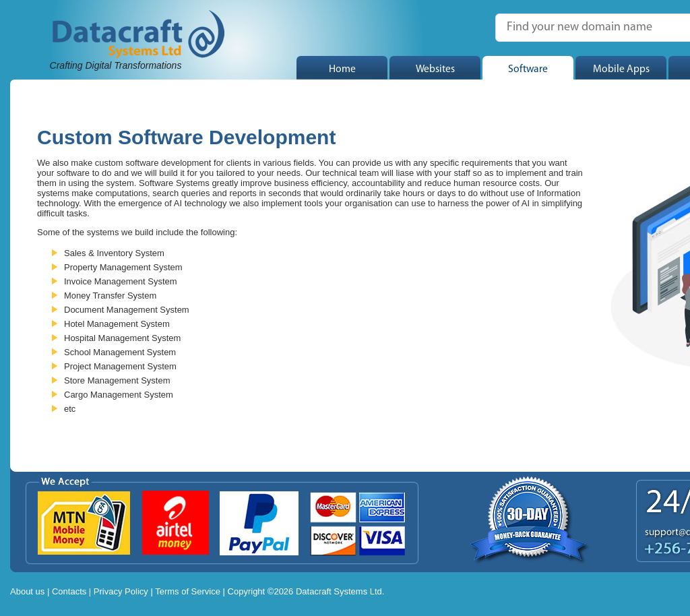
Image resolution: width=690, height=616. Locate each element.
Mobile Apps (621, 69)
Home (342, 69)
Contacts (69, 591)
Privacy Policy (121, 591)
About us (27, 591)
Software (528, 69)
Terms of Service (188, 591)
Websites (435, 69)
